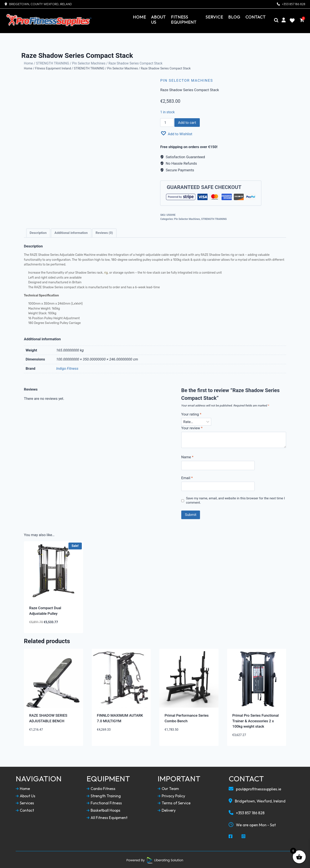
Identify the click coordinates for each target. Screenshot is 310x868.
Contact (256, 17)
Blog (234, 17)
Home (139, 17)
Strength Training (104, 795)
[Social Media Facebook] (231, 836)
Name (187, 456)
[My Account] (284, 20)
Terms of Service (174, 802)
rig (106, 272)
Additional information (71, 232)
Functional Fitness (104, 802)
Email (187, 477)
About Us (158, 20)
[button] (176, 133)
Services (25, 802)
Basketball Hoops (104, 810)
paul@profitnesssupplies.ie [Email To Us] (255, 788)
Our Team (168, 788)
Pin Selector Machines (89, 62)
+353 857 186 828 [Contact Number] (294, 4)
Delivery (167, 810)
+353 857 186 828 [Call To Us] (247, 812)
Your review (192, 427)
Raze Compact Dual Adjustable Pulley (45, 610)
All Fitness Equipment (107, 817)
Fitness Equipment (184, 20)
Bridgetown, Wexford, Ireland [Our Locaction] (258, 800)
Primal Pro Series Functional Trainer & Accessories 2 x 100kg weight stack (256, 720)
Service (214, 17)
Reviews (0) (104, 232)
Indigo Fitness (67, 368)
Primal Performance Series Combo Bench (187, 718)
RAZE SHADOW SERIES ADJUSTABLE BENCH (48, 718)
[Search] (276, 20)
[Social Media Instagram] (244, 836)
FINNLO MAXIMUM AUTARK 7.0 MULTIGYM (120, 718)
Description (38, 232)
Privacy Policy (171, 795)
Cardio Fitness (101, 788)
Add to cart (187, 122)
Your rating (191, 413)
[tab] (38, 232)
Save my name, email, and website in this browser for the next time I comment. (235, 500)
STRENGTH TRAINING (53, 62)
